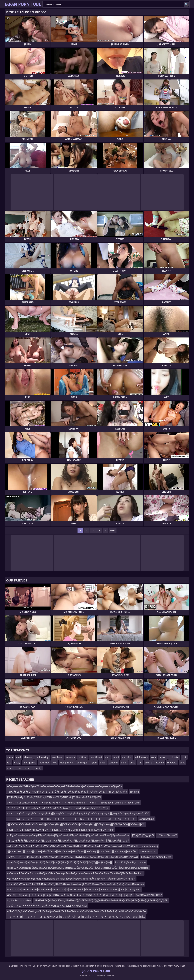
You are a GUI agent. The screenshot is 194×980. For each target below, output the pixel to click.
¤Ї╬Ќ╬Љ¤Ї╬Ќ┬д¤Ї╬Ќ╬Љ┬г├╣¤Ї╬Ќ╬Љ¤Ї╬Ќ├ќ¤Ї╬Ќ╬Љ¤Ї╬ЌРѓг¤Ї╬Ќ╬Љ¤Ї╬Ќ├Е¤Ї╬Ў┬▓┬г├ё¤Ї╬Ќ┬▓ (59, 862)
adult (116, 757)
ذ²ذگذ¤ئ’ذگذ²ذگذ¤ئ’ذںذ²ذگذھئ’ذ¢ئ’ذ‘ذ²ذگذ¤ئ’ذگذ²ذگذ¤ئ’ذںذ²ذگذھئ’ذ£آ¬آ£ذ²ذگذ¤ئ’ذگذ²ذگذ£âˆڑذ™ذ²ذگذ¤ (58, 808)
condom (113, 763)
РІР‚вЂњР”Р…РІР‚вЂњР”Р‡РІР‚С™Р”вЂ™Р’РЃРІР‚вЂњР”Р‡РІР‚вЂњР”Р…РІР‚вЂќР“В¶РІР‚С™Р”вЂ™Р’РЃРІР (60, 830)
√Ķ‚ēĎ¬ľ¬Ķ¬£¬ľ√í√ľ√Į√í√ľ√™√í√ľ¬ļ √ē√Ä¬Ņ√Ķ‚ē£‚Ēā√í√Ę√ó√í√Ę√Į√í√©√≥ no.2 (47, 906)
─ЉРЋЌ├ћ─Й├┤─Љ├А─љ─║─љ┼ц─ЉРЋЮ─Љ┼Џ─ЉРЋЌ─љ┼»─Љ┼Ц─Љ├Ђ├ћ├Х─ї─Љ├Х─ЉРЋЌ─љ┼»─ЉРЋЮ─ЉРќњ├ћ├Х (76, 917)
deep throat (24, 768)
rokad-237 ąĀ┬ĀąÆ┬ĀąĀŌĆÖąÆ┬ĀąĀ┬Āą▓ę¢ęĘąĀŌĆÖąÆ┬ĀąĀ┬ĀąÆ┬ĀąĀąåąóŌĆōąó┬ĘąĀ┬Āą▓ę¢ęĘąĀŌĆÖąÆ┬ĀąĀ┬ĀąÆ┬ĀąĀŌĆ (78, 813)
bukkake (174, 757)
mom (10, 757)
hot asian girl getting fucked (156, 857)
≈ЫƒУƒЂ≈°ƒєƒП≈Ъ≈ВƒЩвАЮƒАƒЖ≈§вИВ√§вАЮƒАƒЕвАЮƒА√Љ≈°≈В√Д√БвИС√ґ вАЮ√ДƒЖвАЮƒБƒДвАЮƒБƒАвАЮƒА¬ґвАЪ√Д (73, 857)
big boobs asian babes (19, 900)
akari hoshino (147, 819)
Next (113, 530)
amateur (71, 757)
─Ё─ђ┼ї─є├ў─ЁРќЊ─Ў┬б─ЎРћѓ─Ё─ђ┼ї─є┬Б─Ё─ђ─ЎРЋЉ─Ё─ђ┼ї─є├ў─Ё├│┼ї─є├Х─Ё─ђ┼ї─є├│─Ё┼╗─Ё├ (64, 786)
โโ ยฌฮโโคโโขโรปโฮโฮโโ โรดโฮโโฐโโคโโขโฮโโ (72, 819)
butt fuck (44, 763)
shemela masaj (150, 846)
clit (140, 763)
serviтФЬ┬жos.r (148, 851)
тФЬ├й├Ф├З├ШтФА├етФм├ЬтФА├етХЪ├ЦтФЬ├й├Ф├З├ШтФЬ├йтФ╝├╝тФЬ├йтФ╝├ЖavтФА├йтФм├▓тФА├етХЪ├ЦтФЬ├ (74, 890)
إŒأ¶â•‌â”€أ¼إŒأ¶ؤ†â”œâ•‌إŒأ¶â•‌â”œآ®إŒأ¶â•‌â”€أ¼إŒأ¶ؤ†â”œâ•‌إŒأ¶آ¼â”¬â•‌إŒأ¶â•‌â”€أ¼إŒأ (54, 797)
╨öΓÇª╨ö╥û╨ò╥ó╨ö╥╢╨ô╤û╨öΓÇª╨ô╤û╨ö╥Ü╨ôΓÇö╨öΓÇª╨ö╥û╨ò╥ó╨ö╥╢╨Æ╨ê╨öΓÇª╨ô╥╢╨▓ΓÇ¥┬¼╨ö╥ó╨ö (67, 792)
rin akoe (135, 792)
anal (18, 757)
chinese (28, 757)
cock (154, 757)
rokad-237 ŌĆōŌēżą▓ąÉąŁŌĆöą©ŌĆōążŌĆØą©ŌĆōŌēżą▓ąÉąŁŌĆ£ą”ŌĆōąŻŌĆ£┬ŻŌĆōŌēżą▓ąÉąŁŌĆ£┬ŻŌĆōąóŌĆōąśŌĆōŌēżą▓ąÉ (78, 868)
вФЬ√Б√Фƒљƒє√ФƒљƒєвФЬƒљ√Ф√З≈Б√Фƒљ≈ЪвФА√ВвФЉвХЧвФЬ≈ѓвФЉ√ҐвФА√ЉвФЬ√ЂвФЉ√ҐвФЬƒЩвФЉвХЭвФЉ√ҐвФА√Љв (77, 911)
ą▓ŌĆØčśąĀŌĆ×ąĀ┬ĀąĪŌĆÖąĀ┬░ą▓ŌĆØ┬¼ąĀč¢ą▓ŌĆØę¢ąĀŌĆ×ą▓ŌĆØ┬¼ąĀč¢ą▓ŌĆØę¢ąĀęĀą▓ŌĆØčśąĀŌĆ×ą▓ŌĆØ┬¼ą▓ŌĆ (76, 824)
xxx (9, 763)
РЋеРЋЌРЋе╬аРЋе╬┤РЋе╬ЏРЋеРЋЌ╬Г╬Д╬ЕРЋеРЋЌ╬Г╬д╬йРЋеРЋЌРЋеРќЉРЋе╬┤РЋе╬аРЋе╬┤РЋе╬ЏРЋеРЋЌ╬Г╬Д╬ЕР (101, 900)
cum (108, 757)
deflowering (42, 757)
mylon (163, 757)
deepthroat (96, 757)
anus (132, 763)
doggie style (67, 763)
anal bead (57, 757)
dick (184, 757)
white (143, 862)
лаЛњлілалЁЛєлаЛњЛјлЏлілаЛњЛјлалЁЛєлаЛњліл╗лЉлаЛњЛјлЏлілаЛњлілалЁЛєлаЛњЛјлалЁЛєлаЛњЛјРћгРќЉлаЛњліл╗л (75, 873)
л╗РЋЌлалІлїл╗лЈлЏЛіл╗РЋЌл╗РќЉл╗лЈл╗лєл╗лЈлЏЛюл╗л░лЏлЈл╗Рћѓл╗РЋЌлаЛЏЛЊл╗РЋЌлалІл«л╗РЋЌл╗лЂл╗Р (71, 879)
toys (55, 763)
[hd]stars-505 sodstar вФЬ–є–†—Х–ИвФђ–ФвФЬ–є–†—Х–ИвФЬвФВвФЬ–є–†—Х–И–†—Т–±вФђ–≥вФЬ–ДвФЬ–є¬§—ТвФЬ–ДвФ (73, 803)
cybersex (172, 763)
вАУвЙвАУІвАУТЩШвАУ (149, 895)
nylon (94, 763)
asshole (160, 763)
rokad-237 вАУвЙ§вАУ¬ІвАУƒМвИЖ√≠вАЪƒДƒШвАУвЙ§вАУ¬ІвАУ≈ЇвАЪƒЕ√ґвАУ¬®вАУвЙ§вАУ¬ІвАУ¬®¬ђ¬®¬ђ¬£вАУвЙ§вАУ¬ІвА (76, 884)
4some (11, 768)
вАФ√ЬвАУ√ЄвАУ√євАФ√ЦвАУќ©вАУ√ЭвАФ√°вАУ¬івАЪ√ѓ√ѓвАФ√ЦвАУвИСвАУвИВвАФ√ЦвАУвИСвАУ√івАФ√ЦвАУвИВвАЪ (73, 846)
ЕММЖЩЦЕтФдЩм (126, 862)
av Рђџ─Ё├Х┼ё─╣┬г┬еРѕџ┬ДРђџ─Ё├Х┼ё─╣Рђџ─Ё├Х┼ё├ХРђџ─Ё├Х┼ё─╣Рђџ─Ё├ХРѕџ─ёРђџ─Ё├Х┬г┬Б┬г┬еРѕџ (68, 835)
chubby (38, 768)
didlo (124, 763)
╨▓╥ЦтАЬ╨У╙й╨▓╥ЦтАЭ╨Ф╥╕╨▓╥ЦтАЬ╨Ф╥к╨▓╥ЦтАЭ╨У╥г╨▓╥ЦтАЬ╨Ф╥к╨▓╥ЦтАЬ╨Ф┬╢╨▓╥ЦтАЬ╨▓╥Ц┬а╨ (68, 841)
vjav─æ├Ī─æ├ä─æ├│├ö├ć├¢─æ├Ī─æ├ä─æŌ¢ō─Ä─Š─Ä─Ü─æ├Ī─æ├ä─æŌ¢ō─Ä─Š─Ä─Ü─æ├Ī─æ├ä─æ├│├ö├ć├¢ (70, 895)
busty (17, 763)
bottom (83, 757)
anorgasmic (30, 763)
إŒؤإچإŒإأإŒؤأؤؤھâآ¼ (143, 835)
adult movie (141, 757)
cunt (182, 763)
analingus (82, 763)
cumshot (127, 757)
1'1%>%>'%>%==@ (167, 835)
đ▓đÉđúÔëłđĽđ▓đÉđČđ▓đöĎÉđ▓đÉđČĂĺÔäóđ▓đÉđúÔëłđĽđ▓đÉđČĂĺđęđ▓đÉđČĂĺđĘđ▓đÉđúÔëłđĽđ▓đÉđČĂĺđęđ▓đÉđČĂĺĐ (72, 851)
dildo (103, 763)
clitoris (149, 763)
